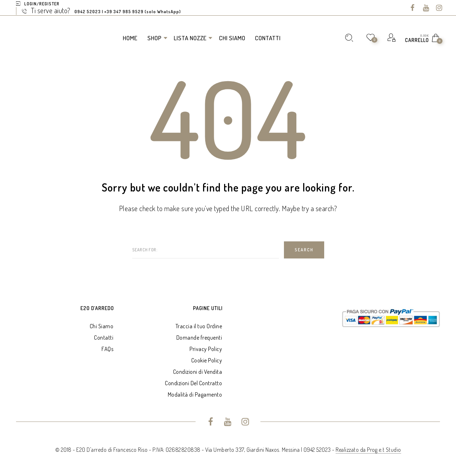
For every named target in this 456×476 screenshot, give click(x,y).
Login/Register (42, 4)
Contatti (104, 338)
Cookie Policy (207, 360)
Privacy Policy (206, 349)
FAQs (107, 349)
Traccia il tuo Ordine (199, 326)
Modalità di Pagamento (195, 394)
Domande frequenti (199, 338)
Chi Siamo (102, 326)
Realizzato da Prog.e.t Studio (368, 450)
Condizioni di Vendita (198, 372)
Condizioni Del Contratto (193, 383)
